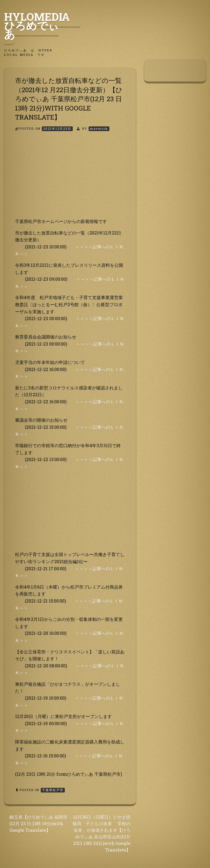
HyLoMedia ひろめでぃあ (42, 25)
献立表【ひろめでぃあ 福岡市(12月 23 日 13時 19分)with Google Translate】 (39, 824)
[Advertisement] (70, 180)
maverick (99, 128)
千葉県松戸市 (53, 790)
